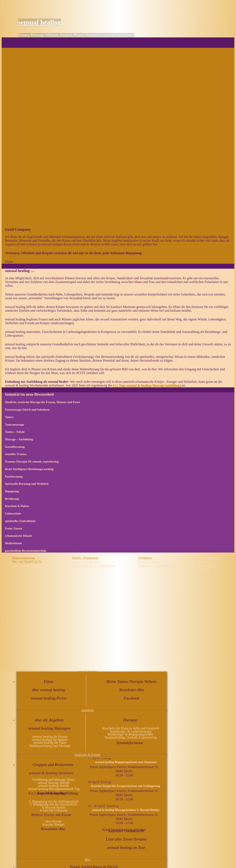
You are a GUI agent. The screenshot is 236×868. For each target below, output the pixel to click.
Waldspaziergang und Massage (50, 746)
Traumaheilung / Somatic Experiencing (131, 737)
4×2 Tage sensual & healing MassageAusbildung (147, 385)
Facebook (132, 698)
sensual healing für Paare (50, 743)
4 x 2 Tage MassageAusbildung (53, 793)
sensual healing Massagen (49, 728)
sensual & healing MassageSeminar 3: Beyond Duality (126, 810)
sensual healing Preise (49, 698)
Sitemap (204, 569)
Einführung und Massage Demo (54, 780)
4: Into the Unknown (53, 810)
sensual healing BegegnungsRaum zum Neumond (126, 762)
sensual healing (39, 22)
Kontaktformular (130, 743)
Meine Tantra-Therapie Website (131, 681)
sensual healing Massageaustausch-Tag (53, 789)
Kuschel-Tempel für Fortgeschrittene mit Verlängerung (126, 786)
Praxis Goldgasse (150, 562)
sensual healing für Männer (50, 740)
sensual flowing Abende (54, 783)
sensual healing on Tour (126, 848)
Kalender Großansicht (126, 831)
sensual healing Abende (53, 786)
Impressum (206, 562)
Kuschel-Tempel (54, 824)
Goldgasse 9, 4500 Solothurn (157, 566)
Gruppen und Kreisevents (53, 765)
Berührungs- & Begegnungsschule (130, 734)
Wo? (88, 859)
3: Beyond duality (54, 807)
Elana (49, 681)
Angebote (87, 710)
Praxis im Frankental (86, 562)
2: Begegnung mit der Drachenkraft (53, 804)
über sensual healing (49, 690)
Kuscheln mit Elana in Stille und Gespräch (131, 728)
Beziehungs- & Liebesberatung (131, 731)
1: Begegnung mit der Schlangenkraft (54, 801)
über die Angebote (49, 720)
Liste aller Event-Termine (126, 839)
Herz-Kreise (54, 821)
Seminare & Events (87, 755)
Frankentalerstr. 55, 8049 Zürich (94, 566)
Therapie (130, 720)
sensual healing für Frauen (50, 737)
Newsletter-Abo (131, 690)
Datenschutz (207, 566)
